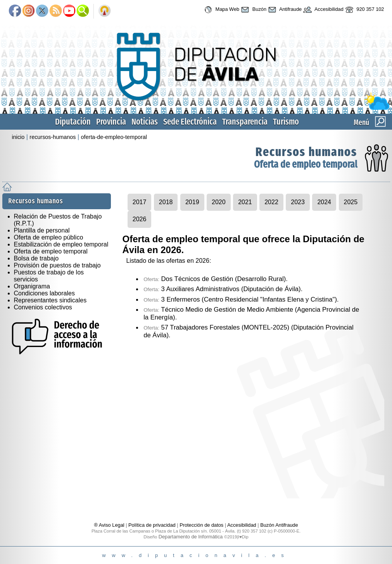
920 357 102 (364, 10)
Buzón (253, 10)
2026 (140, 219)
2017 (140, 202)
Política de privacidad (152, 525)
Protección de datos (201, 525)
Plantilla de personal (42, 230)
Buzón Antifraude (279, 525)
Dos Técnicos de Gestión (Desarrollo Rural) (215, 279)
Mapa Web (221, 10)
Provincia (111, 122)
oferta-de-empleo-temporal (114, 137)
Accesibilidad (323, 10)
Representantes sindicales (50, 300)
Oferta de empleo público (49, 237)
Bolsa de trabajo (36, 258)
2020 (219, 202)
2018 (166, 202)
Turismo (286, 122)
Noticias (145, 122)
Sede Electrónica (190, 122)
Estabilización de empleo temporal (61, 244)
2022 (271, 202)
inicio (18, 137)
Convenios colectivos (43, 307)
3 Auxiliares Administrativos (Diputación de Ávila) (222, 289)
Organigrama (32, 286)
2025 (351, 202)
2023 (298, 202)
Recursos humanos (306, 152)
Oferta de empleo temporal (306, 164)
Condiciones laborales (44, 293)
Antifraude (284, 10)
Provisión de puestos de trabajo (57, 265)
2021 (245, 202)
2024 (324, 202)
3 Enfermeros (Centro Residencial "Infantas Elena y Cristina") (240, 299)
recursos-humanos (53, 137)
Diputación (73, 122)
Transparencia (245, 122)
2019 (192, 202)
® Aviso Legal (110, 525)
